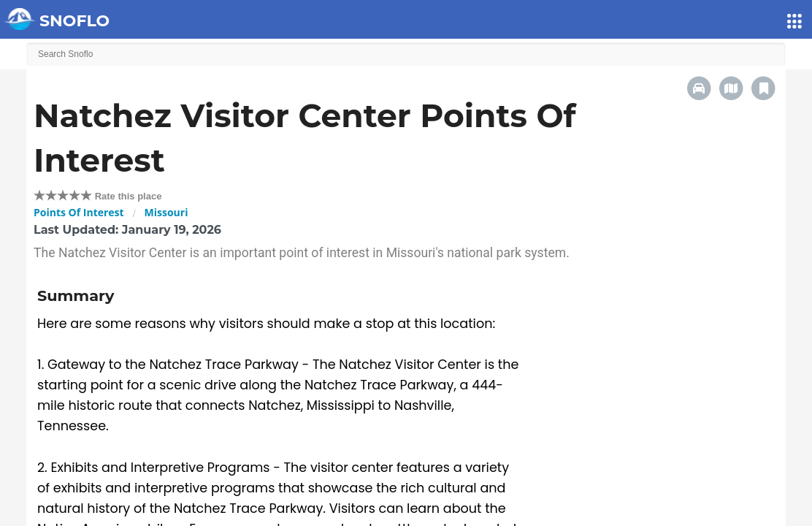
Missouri (166, 212)
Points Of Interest (79, 212)
